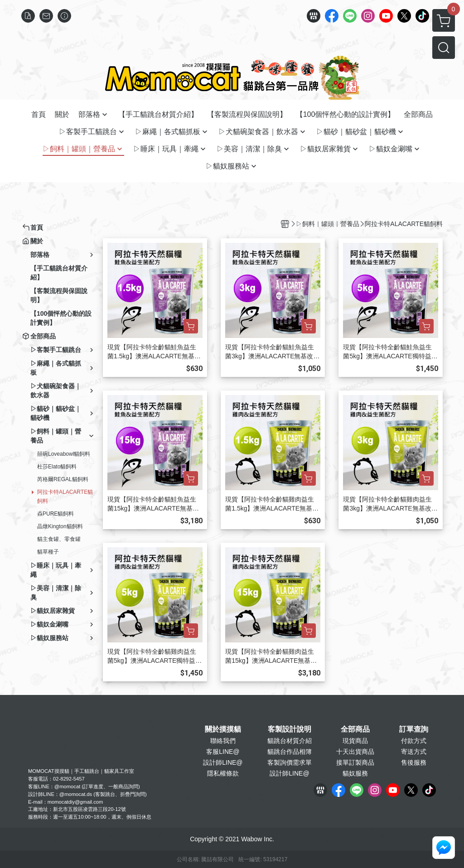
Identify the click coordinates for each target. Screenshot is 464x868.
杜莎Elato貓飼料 (57, 467)
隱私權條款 (223, 773)
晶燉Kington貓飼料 (60, 526)
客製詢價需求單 (290, 762)
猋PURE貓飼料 (56, 514)
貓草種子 (48, 552)
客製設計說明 (290, 729)
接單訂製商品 (355, 762)
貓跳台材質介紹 (290, 741)
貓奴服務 (355, 773)
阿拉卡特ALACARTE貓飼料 (65, 497)
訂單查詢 (414, 729)
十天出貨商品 (355, 752)
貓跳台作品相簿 (290, 752)
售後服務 (414, 762)
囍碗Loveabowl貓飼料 (64, 454)
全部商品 (355, 729)
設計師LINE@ (223, 762)
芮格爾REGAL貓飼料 (63, 479)
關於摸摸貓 (223, 729)
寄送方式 (414, 752)
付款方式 (414, 741)
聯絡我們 (223, 741)
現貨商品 (355, 741)
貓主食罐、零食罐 (59, 539)
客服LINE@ (223, 752)
